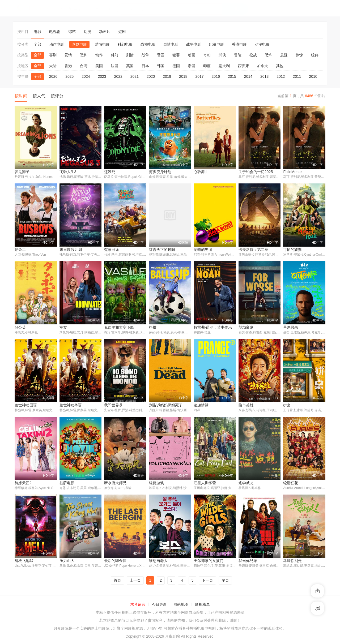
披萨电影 (67, 483)
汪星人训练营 (205, 483)
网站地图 (181, 606)
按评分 (57, 96)
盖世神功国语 (26, 406)
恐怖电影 (148, 44)
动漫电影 (262, 44)
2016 (216, 76)
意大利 (224, 66)
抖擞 (153, 328)
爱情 (68, 55)
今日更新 (159, 606)
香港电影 (239, 44)
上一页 (135, 581)
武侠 (222, 55)
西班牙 (243, 66)
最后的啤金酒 (115, 561)
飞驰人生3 (68, 172)
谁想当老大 (158, 561)
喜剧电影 (79, 44)
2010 (313, 76)
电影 (37, 32)
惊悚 (299, 55)
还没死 (110, 172)
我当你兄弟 (248, 561)
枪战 (253, 55)
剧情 (130, 55)
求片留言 (138, 606)
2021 (135, 76)
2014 (248, 76)
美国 (99, 66)
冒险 (238, 55)
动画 (192, 55)
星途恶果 (291, 328)
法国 (114, 66)
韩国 (161, 66)
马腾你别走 (292, 561)
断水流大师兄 (115, 483)
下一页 (207, 581)
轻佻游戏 (156, 483)
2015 (232, 76)
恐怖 (84, 55)
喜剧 (53, 55)
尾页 (225, 581)
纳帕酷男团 (203, 250)
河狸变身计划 (160, 172)
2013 (264, 76)
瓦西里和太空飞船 (119, 328)
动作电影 (57, 44)
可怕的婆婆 (292, 250)
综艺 (72, 32)
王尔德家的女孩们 (209, 561)
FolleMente (292, 172)
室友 (63, 328)
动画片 (105, 32)
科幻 (114, 55)
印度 (207, 66)
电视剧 (55, 32)
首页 (117, 581)
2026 (53, 76)
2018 (183, 76)
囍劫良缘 (246, 328)
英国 (130, 66)
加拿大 (262, 66)
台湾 (84, 66)
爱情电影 (102, 44)
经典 (315, 55)
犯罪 (176, 55)
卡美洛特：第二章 (253, 250)
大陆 (53, 66)
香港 (68, 66)
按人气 (39, 96)
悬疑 (284, 55)
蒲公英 (20, 328)
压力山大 (67, 561)
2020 (151, 76)
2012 (281, 76)
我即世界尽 (113, 406)
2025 (69, 76)
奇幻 (207, 55)
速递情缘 (201, 406)
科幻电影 (125, 44)
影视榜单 (202, 606)
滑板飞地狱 (24, 561)
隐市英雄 (246, 406)
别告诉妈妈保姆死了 (166, 406)
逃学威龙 (246, 483)
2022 (118, 76)
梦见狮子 (22, 172)
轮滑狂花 (291, 483)
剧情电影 (171, 44)
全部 (37, 44)
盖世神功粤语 (71, 406)
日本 (145, 66)
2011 (297, 76)
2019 (167, 76)
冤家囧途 (112, 250)
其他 (280, 66)
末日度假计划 (71, 250)
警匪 (161, 55)
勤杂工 (20, 250)
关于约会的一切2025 (256, 172)
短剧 (122, 32)
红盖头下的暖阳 (162, 250)
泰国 (192, 66)
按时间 (21, 96)
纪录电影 (216, 44)
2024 (86, 76)
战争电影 (194, 44)
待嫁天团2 (23, 483)
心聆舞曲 (201, 172)
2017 (199, 76)
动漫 (87, 32)
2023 (102, 76)
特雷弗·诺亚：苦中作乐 (213, 328)
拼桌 (287, 406)
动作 (99, 55)
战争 (145, 55)
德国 (176, 66)
